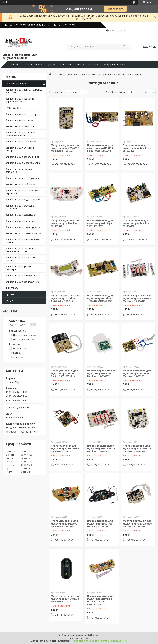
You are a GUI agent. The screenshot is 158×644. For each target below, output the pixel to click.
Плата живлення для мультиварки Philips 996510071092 (100, 223)
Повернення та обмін (114, 65)
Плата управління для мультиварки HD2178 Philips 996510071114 (64, 373)
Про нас (51, 65)
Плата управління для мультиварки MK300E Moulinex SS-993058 (64, 524)
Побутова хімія (14, 108)
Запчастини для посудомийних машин (22, 241)
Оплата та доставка (87, 65)
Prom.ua (95, 635)
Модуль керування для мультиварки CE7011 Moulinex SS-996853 (101, 373)
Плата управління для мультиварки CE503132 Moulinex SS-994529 (101, 449)
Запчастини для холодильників (23, 157)
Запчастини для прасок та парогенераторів (20, 100)
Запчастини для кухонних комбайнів (20, 171)
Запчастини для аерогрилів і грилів (21, 259)
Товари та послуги (16, 84)
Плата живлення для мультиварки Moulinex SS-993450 (137, 148)
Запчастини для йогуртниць (21, 221)
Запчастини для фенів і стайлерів (18, 268)
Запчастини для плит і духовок (22, 178)
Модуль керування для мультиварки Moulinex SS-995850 (65, 223)
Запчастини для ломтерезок (21, 276)
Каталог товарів (33, 65)
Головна (14, 65)
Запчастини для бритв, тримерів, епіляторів (24, 91)
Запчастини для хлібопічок (20, 184)
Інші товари (12, 288)
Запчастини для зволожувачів (22, 282)
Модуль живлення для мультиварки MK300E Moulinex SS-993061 (137, 373)
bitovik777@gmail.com (18, 408)
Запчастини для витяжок (19, 120)
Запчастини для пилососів (20, 126)
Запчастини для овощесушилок (23, 227)
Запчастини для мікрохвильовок (23, 163)
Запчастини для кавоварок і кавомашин (21, 207)
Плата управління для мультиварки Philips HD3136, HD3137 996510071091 (101, 600)
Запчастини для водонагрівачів (23, 200)
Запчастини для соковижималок (23, 233)
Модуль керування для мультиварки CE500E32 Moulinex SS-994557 (65, 148)
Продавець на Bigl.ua (79, 638)
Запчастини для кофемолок (21, 215)
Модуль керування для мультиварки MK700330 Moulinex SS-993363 (137, 524)
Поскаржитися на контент (87, 641)
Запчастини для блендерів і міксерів (21, 149)
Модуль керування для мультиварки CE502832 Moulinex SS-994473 (137, 298)
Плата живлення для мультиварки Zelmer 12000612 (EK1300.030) (100, 298)
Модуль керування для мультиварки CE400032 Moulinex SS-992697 (65, 599)
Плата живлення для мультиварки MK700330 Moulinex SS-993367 (65, 449)
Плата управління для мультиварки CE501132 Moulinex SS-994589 (137, 449)
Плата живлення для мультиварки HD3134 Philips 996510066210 (100, 148)
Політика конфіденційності (114, 641)
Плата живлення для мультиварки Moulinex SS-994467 (137, 223)
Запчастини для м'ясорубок (21, 141)
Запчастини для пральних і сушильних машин (20, 134)
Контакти (66, 65)
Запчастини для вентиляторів (22, 114)
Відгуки (10, 301)
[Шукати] (124, 47)
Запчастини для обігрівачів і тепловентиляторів (21, 250)
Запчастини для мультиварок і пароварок (22, 192)
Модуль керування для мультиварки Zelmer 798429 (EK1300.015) (65, 298)
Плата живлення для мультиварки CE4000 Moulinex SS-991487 (100, 524)
